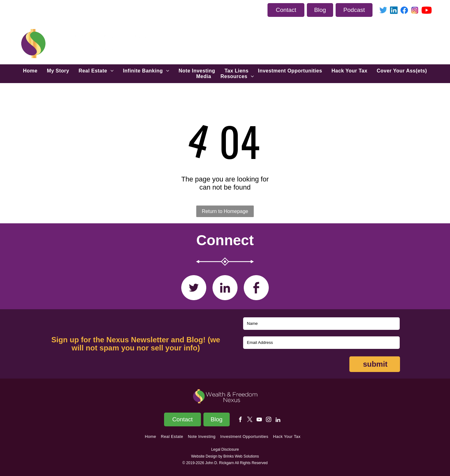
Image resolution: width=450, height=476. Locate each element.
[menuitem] (30, 71)
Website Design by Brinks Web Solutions (225, 456)
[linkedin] (278, 420)
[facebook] (240, 420)
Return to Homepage (225, 211)
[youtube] (259, 420)
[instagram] (269, 420)
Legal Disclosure (225, 449)
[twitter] (250, 420)
